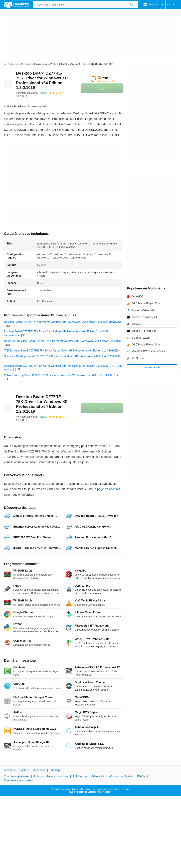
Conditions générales (17, 776)
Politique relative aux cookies (51, 776)
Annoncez (39, 770)
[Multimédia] (26, 64)
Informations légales (121, 776)
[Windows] (14, 64)
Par (27, 93)
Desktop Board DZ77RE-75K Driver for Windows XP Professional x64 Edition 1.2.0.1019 (42, 80)
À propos (9, 770)
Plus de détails (152, 368)
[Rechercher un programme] (132, 5)
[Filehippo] (17, 5)
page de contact (108, 489)
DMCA (141, 776)
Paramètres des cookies (18, 780)
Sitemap (55, 770)
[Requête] (85, 5)
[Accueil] (5, 64)
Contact (24, 770)
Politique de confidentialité (88, 776)
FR (171, 5)
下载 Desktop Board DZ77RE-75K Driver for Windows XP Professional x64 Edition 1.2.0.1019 (59, 351)
